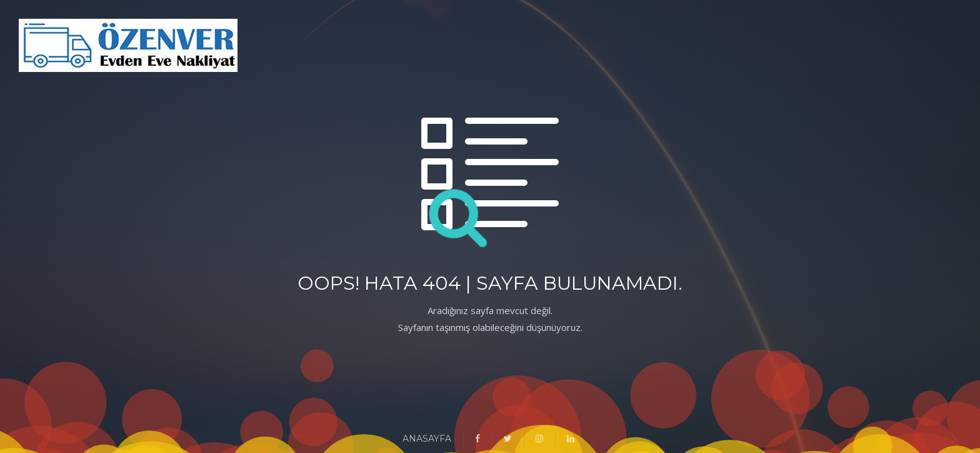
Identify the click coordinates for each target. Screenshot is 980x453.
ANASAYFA (427, 439)
